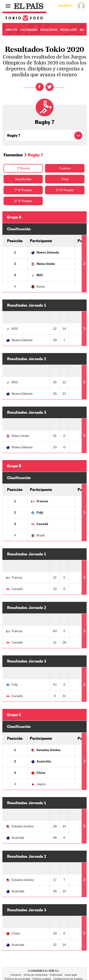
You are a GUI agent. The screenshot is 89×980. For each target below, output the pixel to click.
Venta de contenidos (35, 975)
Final (65, 179)
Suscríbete (65, 6)
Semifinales (23, 179)
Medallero (69, 30)
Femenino (13, 155)
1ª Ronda (23, 168)
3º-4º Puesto (23, 201)
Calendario (29, 30)
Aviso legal (71, 975)
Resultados (49, 30)
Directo (12, 30)
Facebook (40, 87)
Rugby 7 (45, 122)
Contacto (16, 975)
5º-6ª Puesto (65, 190)
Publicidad (56, 975)
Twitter (50, 87)
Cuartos (65, 168)
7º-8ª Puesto (23, 190)
